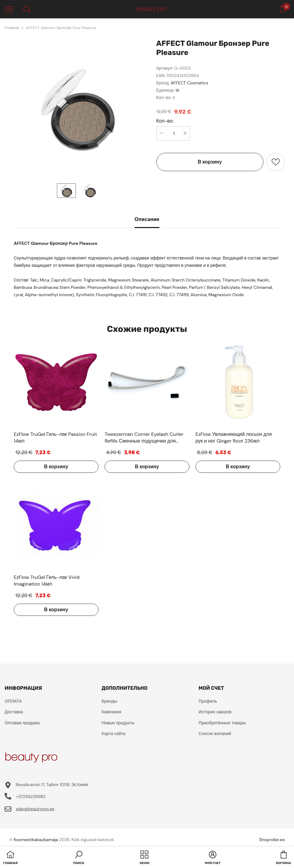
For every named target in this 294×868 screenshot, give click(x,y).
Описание (147, 219)
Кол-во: (165, 121)
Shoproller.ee (272, 840)
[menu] (9, 9)
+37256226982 (31, 796)
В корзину (210, 162)
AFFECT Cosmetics (190, 83)
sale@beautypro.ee (35, 809)
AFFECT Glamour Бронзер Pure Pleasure (61, 28)
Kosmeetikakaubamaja (36, 840)
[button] (79, 858)
